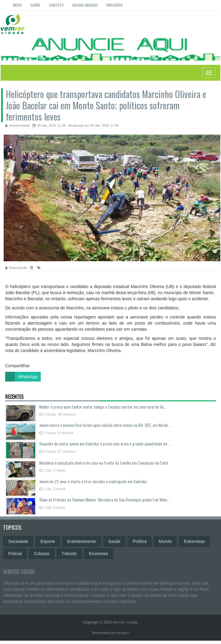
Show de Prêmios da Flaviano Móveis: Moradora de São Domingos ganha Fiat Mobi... (105, 500)
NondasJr (123, 633)
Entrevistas (194, 541)
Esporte (48, 541)
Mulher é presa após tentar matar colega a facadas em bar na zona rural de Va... (103, 407)
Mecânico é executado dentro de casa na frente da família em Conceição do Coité (104, 463)
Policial (15, 554)
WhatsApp (21, 377)
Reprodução (16, 268)
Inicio (17, 5)
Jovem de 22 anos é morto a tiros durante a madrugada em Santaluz (93, 481)
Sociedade (18, 541)
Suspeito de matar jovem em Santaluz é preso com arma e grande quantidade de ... (105, 443)
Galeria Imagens (85, 5)
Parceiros (114, 5)
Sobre (35, 5)
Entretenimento (82, 541)
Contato (56, 5)
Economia (98, 554)
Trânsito (69, 554)
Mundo (165, 541)
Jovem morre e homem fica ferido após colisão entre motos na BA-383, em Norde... (105, 425)
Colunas (41, 554)
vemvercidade (17, 125)
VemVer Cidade (19, 572)
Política (140, 541)
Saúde (114, 541)
